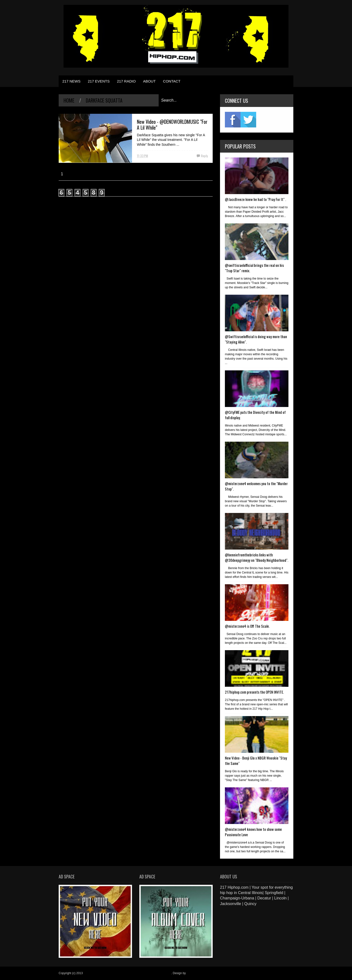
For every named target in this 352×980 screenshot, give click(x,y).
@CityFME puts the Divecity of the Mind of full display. (255, 415)
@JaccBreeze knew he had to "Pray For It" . (255, 199)
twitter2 (248, 120)
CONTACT (172, 81)
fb (233, 120)
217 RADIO (126, 81)
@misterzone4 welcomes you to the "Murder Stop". (256, 486)
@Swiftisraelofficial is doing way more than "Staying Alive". (256, 339)
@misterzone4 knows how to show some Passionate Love (253, 832)
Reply (204, 156)
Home (69, 100)
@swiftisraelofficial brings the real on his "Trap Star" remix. (254, 268)
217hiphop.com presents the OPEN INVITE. (254, 692)
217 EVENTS (99, 81)
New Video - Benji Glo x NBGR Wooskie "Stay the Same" (256, 761)
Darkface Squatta (104, 100)
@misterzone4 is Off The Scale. (247, 626)
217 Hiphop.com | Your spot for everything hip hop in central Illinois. (127, 973)
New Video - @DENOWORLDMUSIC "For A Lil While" (172, 125)
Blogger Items (196, 973)
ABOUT (149, 81)
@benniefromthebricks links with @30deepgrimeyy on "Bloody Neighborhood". (257, 557)
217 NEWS (71, 81)
